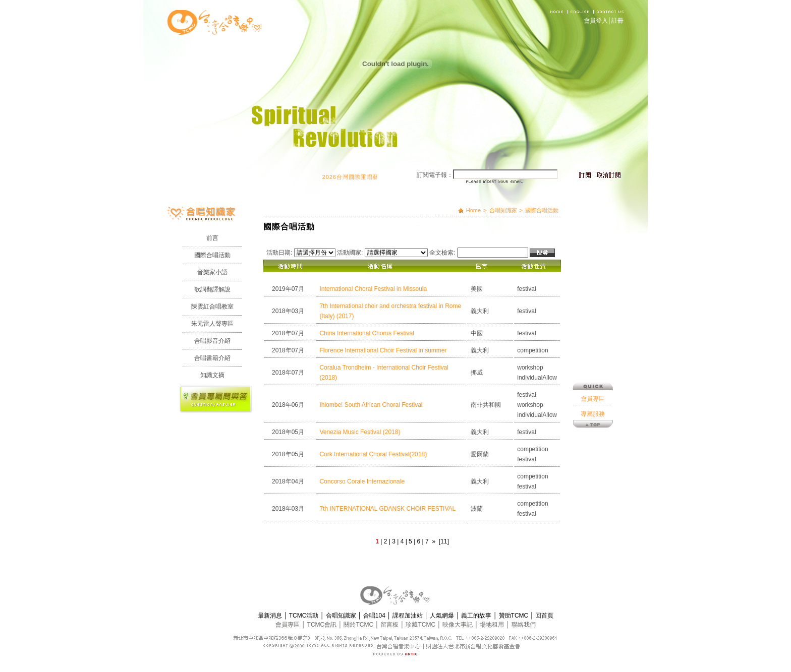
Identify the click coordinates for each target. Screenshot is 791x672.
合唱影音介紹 (212, 341)
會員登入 (596, 21)
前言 (212, 238)
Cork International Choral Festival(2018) (373, 454)
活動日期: (279, 253)
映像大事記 (458, 625)
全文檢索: (442, 253)
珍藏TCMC (421, 625)
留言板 (390, 625)
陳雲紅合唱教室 (212, 307)
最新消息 (271, 616)
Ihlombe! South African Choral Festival (371, 405)
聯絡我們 (524, 625)
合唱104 (375, 616)
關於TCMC (359, 625)
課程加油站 (408, 616)
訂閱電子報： (435, 175)
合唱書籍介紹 (212, 358)
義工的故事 (477, 616)
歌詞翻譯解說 (212, 289)
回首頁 (544, 616)
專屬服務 (593, 379)
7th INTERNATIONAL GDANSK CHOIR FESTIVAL (387, 509)
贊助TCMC (515, 616)
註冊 (617, 21)
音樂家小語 (212, 272)
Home (473, 210)
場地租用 (493, 625)
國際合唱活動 (212, 255)
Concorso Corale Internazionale (362, 481)
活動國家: (350, 253)
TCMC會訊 (323, 625)
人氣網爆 (443, 616)
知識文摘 (212, 375)
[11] (444, 541)
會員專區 (593, 364)
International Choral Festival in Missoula (373, 289)
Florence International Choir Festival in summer (383, 350)
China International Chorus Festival (366, 333)
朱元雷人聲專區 (212, 324)
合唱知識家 (503, 210)
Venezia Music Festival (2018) (360, 432)
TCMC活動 (305, 616)
